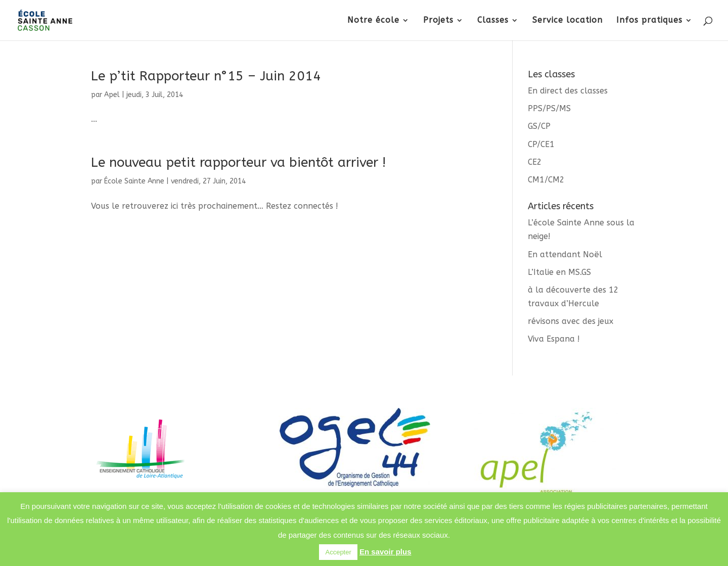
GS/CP (539, 126)
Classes (493, 21)
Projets (438, 21)
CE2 (535, 162)
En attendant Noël (565, 254)
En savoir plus (385, 552)
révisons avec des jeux (571, 321)
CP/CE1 (541, 144)
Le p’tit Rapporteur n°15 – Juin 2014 (206, 76)
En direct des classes (568, 91)
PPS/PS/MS (549, 108)
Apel (112, 95)
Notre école (373, 21)
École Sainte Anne (134, 181)
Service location (567, 21)
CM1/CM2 (546, 180)
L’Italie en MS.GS (559, 272)
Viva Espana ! (554, 339)
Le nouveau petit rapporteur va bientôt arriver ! (238, 162)
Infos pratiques (649, 21)
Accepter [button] (338, 552)
